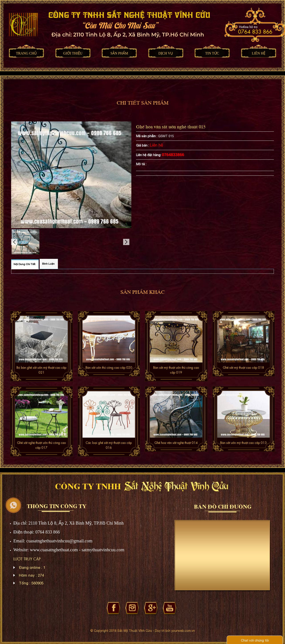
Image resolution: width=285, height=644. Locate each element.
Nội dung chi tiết (24, 264)
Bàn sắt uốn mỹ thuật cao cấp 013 (243, 443)
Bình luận (48, 264)
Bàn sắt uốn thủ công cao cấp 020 (109, 367)
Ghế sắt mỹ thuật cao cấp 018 (243, 367)
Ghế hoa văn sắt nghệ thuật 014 (176, 443)
